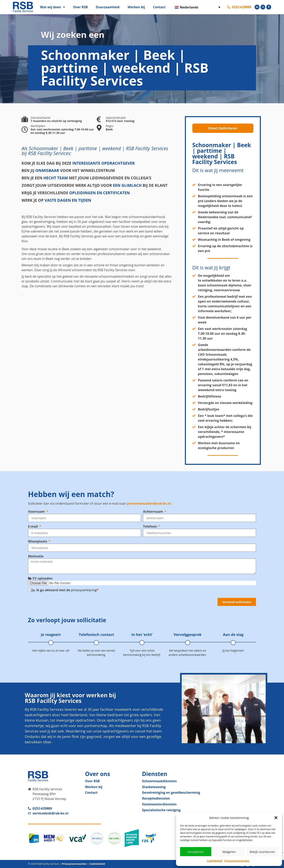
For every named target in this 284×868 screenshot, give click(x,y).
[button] (276, 818)
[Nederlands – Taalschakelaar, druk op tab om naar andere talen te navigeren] (198, 7)
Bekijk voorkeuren (262, 852)
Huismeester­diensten (159, 804)
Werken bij (136, 7)
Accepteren (196, 852)
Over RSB (80, 7)
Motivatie (36, 556)
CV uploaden (40, 578)
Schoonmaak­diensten (159, 781)
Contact (159, 7)
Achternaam (153, 512)
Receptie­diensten (156, 798)
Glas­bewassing (154, 787)
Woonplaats (38, 541)
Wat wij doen (53, 7)
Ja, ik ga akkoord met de (65, 590)
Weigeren (229, 852)
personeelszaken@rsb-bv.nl (149, 503)
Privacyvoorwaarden (237, 861)
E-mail (33, 526)
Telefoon (150, 526)
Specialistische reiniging (161, 810)
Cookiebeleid (214, 861)
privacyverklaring (84, 590)
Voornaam (37, 512)
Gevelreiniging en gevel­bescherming (171, 793)
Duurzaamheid (108, 7)
